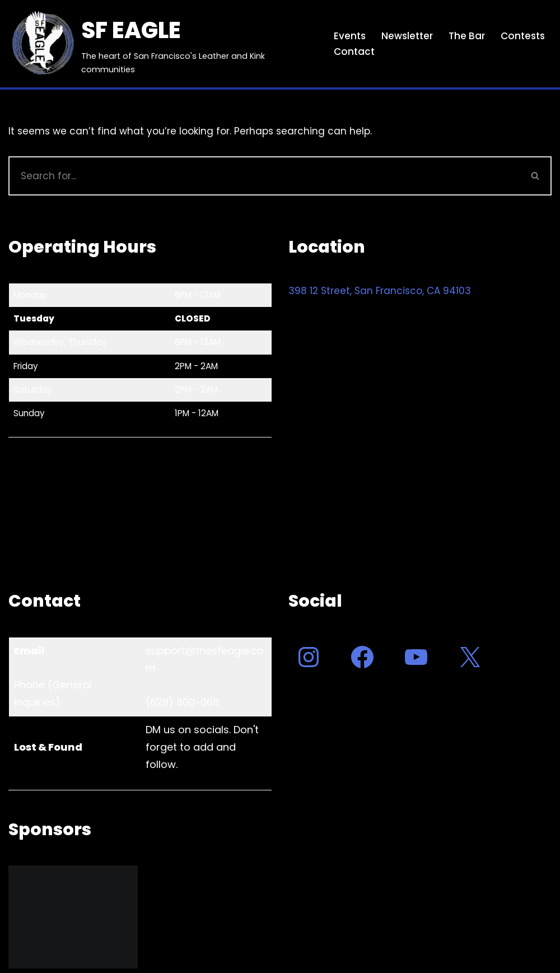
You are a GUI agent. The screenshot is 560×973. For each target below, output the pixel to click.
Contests (523, 36)
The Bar (467, 36)
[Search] (264, 176)
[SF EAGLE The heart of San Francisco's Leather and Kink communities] (162, 44)
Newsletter (407, 36)
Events (350, 36)
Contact (354, 52)
